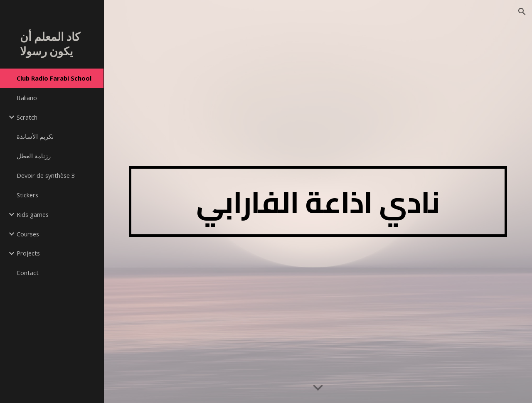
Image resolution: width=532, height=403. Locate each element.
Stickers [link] (27, 195)
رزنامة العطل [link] (34, 156)
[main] (318, 202)
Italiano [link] (27, 98)
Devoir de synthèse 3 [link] (46, 175)
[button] (522, 12)
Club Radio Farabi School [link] (54, 78)
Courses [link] (28, 234)
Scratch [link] (27, 117)
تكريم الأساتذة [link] (35, 136)
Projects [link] (28, 253)
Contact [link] (28, 273)
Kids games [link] (33, 214)
